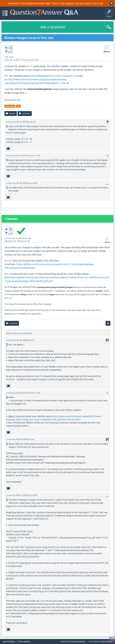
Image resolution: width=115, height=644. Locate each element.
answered (8, 238)
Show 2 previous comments (19, 333)
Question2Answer (78, 641)
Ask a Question (53, 27)
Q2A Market (107, 641)
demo (70, 3)
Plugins (25, 60)
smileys (29, 70)
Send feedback (9, 642)
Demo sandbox (24, 642)
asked (7, 60)
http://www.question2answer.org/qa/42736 (54, 76)
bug (18, 106)
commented (11, 122)
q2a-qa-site (10, 106)
